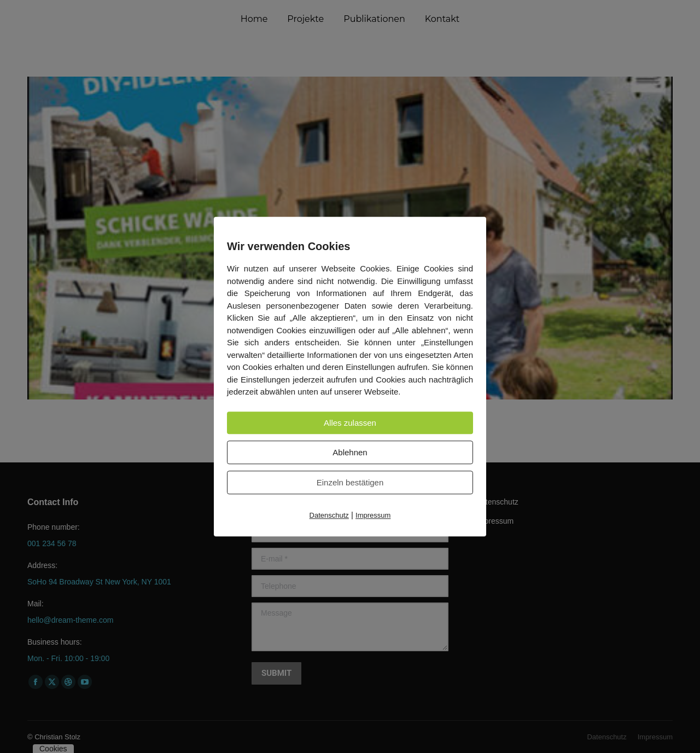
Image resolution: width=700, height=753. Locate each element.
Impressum (373, 515)
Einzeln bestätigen (350, 482)
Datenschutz (329, 515)
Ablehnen (350, 452)
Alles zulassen (350, 423)
